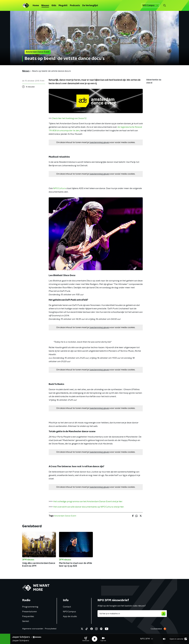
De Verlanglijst (90, 6)
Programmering (30, 607)
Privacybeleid (51, 629)
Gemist (26, 621)
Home (36, 6)
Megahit (63, 6)
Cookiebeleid (156, 629)
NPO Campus (150, 5)
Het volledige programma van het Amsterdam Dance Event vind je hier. (88, 502)
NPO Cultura (59, 188)
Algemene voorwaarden (33, 629)
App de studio (70, 616)
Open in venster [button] (178, 639)
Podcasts (75, 6)
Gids (54, 6)
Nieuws (45, 6)
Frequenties (28, 616)
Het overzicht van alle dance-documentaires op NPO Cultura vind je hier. (88, 507)
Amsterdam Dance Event (65, 516)
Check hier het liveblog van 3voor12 (69, 118)
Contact (67, 607)
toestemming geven (99, 142)
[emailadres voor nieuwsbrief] (132, 614)
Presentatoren (29, 612)
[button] (86, 639)
